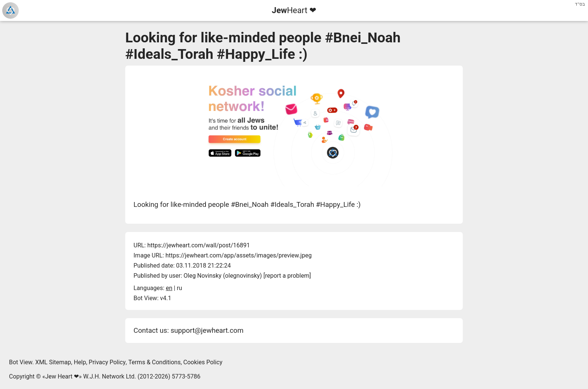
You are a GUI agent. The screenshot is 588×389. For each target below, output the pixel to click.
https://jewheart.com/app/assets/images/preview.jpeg (238, 255)
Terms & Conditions (154, 362)
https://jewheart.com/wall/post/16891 (199, 245)
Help (80, 362)
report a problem (287, 276)
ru (179, 288)
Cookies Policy (203, 362)
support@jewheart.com (207, 331)
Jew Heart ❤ (62, 376)
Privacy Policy (107, 362)
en (169, 288)
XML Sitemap (53, 362)
